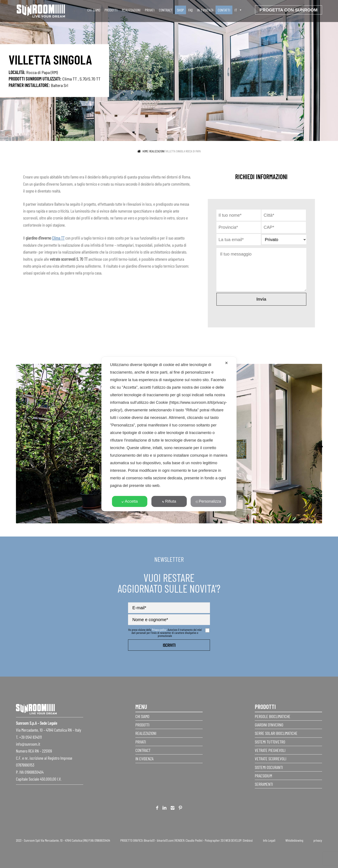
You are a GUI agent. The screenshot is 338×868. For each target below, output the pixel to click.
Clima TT (70, 79)
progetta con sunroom (289, 10)
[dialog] (169, 434)
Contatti (224, 10)
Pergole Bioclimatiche (273, 716)
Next (319, 445)
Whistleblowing (294, 840)
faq (190, 10)
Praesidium (263, 776)
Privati (150, 10)
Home (145, 151)
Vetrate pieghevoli (270, 750)
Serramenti (264, 784)
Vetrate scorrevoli (271, 759)
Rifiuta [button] (169, 501)
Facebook (157, 809)
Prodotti (111, 10)
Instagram (173, 809)
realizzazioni (157, 151)
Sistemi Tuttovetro (270, 742)
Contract (166, 10)
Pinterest (180, 809)
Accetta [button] (130, 501)
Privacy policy (159, 630)
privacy (318, 840)
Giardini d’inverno (269, 725)
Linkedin (164, 809)
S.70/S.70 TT (90, 79)
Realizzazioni (131, 10)
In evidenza (205, 10)
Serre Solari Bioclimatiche (276, 733)
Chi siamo (94, 10)
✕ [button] (226, 363)
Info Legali (269, 840)
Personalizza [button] (208, 501)
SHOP (180, 10)
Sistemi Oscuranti (269, 767)
